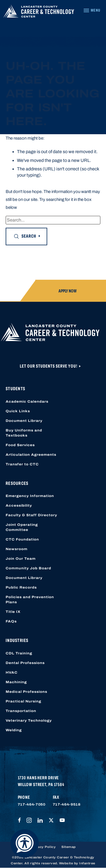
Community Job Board (28, 568)
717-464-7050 (32, 804)
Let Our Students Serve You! (49, 366)
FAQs (11, 621)
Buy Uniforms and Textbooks (24, 433)
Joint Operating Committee (22, 527)
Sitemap (69, 847)
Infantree (87, 863)
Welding (14, 730)
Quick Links (18, 411)
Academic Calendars (27, 402)
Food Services (20, 445)
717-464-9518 (67, 804)
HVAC (12, 672)
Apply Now (68, 291)
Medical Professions (26, 692)
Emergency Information (30, 496)
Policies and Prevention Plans (30, 600)
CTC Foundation (22, 539)
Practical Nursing (23, 701)
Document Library (24, 421)
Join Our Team (21, 559)
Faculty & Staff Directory (31, 515)
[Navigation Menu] (92, 10)
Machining (16, 682)
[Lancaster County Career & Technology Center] (39, 12)
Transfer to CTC (22, 464)
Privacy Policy (43, 847)
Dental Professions (25, 663)
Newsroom (17, 549)
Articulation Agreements (31, 455)
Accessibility (19, 505)
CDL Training (19, 653)
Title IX (13, 612)
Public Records (21, 587)
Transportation (21, 711)
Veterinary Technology (29, 721)
